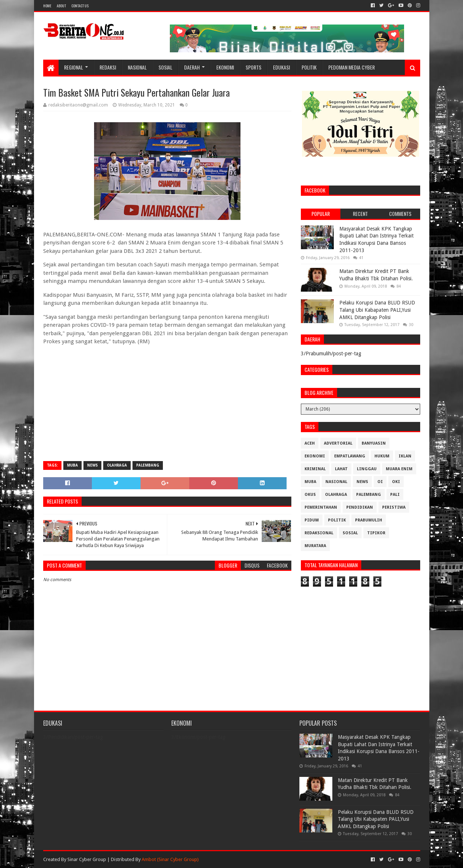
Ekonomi (225, 67)
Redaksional (319, 533)
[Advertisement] (167, 403)
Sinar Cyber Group (87, 859)
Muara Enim (399, 469)
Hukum (382, 456)
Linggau (367, 469)
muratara (315, 546)
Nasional (137, 67)
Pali (395, 495)
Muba (72, 465)
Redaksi (108, 67)
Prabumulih (369, 520)
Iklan (405, 456)
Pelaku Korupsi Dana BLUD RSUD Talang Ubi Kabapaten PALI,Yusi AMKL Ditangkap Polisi (377, 310)
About (61, 6)
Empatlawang (350, 456)
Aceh (310, 443)
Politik (309, 67)
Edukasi (281, 67)
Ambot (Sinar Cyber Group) (170, 859)
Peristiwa (394, 507)
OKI (396, 482)
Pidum (312, 520)
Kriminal (315, 469)
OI (380, 482)
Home (47, 6)
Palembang (148, 465)
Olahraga (117, 465)
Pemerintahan (321, 507)
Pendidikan (360, 507)
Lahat (341, 469)
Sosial (165, 67)
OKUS (310, 495)
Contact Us (80, 6)
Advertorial (338, 443)
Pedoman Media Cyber (352, 67)
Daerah (192, 67)
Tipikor (376, 533)
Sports (253, 67)
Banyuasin (374, 443)
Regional (74, 67)
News (92, 465)
